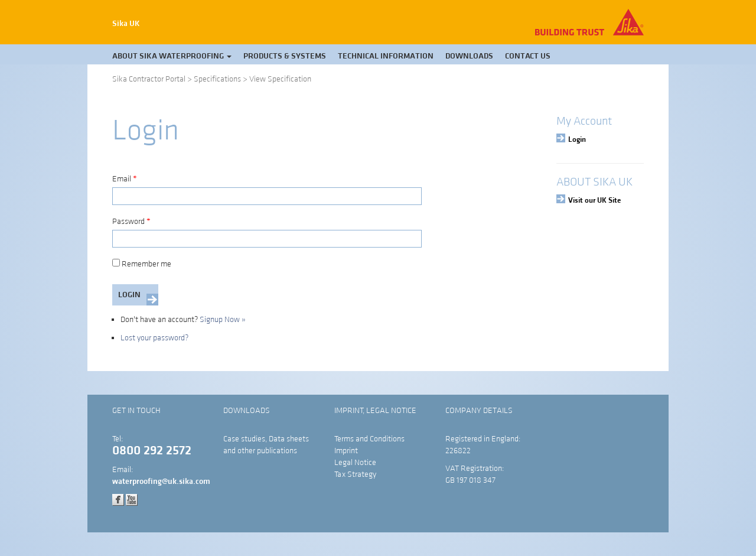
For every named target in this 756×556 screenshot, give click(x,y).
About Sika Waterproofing (172, 56)
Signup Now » (223, 320)
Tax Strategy (355, 474)
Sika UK (126, 24)
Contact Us (528, 56)
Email (125, 179)
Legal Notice (355, 463)
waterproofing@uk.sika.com (161, 482)
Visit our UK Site (594, 200)
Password (131, 222)
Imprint (346, 451)
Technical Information (386, 56)
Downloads (469, 56)
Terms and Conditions (369, 439)
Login (577, 139)
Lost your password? (154, 338)
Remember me (142, 264)
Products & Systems (285, 56)
